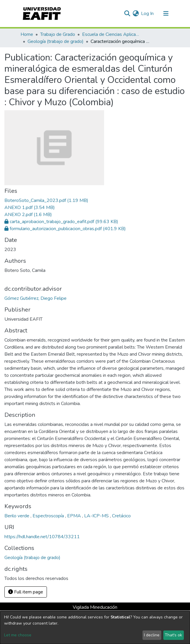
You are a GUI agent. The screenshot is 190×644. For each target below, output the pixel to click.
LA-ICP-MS (97, 516)
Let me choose (18, 635)
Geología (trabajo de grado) (56, 41)
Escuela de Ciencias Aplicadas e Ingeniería (111, 34)
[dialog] (95, 628)
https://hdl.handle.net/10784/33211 (42, 537)
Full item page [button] (26, 592)
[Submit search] (127, 14)
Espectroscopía (49, 516)
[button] (136, 14)
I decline (152, 635)
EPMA (75, 516)
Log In (148, 14)
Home (27, 34)
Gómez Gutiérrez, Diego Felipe (35, 298)
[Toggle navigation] (166, 14)
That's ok (173, 635)
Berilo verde (17, 516)
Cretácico (121, 516)
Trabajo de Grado (58, 34)
